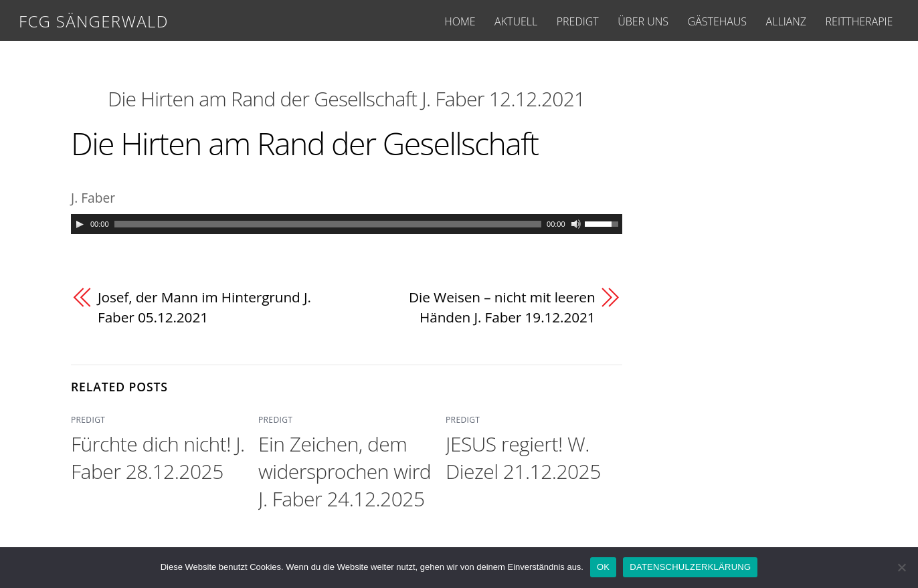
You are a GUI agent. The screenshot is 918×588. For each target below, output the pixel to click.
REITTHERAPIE (859, 21)
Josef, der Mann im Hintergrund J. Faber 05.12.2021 (204, 307)
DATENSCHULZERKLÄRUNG (690, 567)
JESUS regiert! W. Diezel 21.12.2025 (523, 458)
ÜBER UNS (643, 21)
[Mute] (576, 224)
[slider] (328, 224)
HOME (460, 21)
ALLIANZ (786, 21)
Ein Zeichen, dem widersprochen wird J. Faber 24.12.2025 (345, 471)
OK (603, 567)
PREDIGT (578, 21)
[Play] (80, 224)
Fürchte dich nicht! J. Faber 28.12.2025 (158, 458)
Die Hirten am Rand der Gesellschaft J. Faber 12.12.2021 (346, 99)
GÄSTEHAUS (717, 21)
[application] (347, 224)
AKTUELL (516, 21)
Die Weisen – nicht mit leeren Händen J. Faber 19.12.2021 (502, 307)
